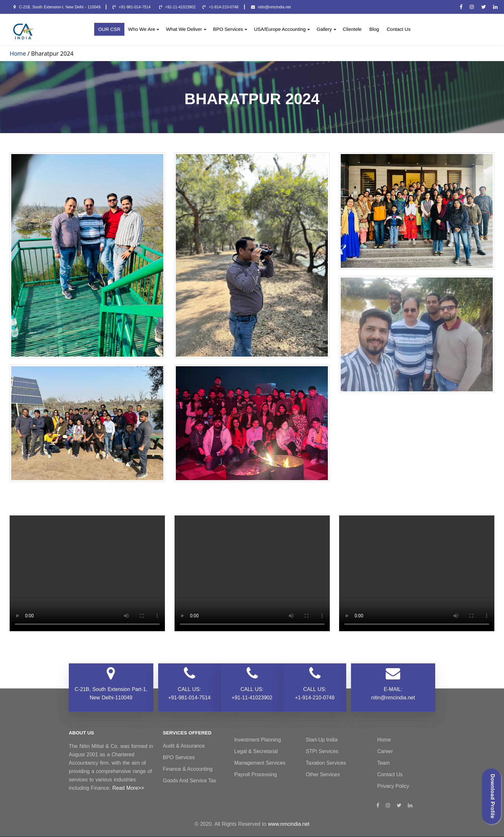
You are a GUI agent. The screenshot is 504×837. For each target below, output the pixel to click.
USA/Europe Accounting (282, 29)
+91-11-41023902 (177, 7)
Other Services (323, 774)
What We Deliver (186, 29)
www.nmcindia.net (289, 824)
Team (383, 763)
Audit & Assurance (184, 746)
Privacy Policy (393, 786)
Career (385, 751)
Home (384, 740)
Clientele (352, 29)
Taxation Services (326, 763)
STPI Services (322, 751)
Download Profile (493, 796)
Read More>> (128, 788)
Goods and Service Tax (190, 781)
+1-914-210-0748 (221, 7)
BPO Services (230, 29)
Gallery (326, 29)
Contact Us (399, 29)
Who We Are (144, 29)
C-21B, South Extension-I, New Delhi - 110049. (58, 7)
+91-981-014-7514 (132, 7)
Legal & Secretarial (256, 751)
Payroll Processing (256, 774)
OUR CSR (109, 29)
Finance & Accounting (188, 769)
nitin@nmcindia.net (271, 7)
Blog (374, 29)
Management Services (260, 763)
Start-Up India (322, 740)
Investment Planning (258, 740)
